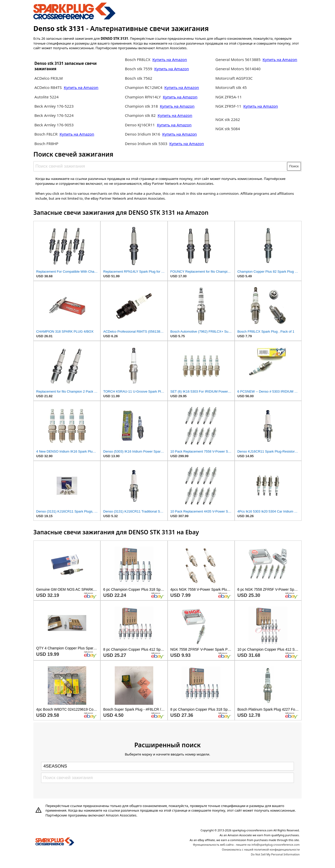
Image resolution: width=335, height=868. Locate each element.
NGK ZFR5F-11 (228, 106)
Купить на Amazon (81, 87)
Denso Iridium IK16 (142, 134)
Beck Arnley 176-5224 (54, 115)
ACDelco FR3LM (49, 78)
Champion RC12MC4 (144, 87)
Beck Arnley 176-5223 (54, 106)
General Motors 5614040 (238, 69)
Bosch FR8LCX (138, 59)
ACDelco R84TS (49, 87)
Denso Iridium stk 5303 (146, 144)
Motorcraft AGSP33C (234, 78)
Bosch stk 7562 (138, 78)
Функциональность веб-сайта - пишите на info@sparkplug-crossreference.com (246, 845)
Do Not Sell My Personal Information (275, 854)
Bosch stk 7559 (138, 69)
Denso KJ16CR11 (140, 125)
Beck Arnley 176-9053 (54, 125)
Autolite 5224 (46, 97)
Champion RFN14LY (143, 97)
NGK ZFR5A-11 (229, 97)
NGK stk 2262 (228, 119)
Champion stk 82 (140, 115)
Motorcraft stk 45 (231, 87)
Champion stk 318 (141, 106)
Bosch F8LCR (46, 134)
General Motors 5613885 (238, 59)
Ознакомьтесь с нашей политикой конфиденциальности (261, 849)
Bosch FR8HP (46, 144)
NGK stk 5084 (228, 129)
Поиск (294, 166)
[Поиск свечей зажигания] (161, 166)
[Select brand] (167, 766)
